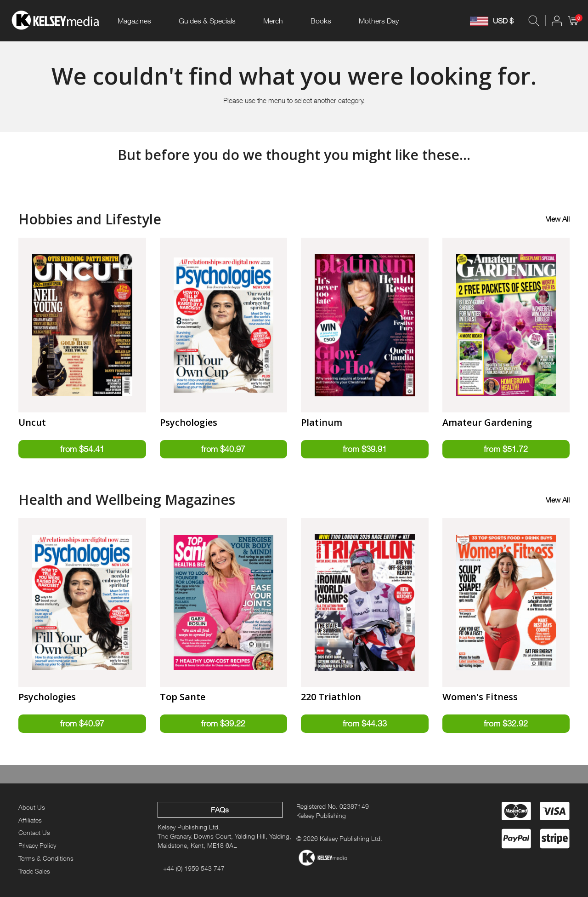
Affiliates (30, 820)
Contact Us (34, 832)
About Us (32, 807)
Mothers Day (379, 21)
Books (321, 21)
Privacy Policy (37, 845)
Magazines (134, 21)
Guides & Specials (207, 21)
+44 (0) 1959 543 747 (194, 868)
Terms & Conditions (46, 858)
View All (558, 219)
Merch (273, 21)
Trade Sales (34, 871)
